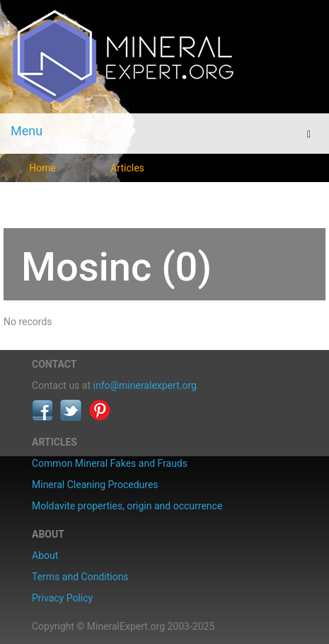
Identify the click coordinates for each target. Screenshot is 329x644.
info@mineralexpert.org (145, 385)
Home (42, 168)
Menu (27, 131)
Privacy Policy (62, 598)
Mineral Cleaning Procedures (95, 485)
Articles (127, 168)
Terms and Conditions (80, 577)
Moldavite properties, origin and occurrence (127, 506)
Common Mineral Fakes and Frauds (110, 463)
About (45, 555)
